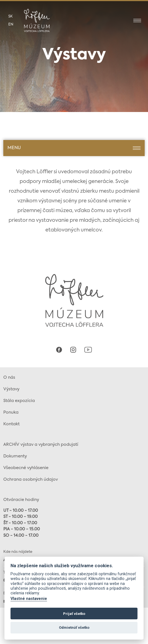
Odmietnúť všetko (74, 628)
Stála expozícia (19, 401)
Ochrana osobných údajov (31, 479)
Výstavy (11, 389)
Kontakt (11, 424)
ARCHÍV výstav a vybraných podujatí (41, 445)
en (11, 25)
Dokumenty (15, 456)
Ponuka (11, 412)
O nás (9, 377)
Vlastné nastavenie (29, 599)
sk (11, 16)
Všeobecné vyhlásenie (26, 468)
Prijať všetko (74, 614)
